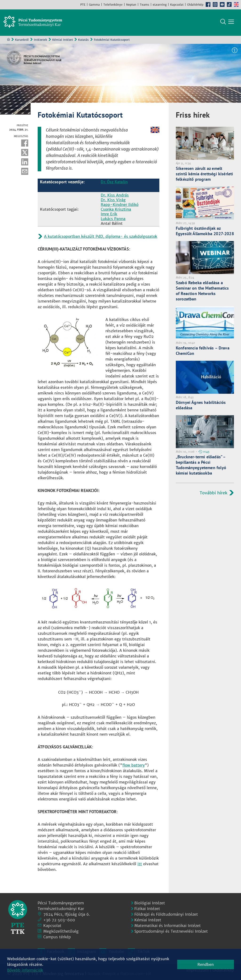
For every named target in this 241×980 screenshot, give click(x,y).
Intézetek (40, 42)
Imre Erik (109, 216)
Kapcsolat (177, 5)
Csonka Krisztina (116, 211)
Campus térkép (57, 937)
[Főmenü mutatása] (231, 24)
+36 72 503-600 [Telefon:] (59, 920)
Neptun (131, 5)
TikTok (229, 4)
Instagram (215, 4)
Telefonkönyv (113, 5)
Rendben (206, 964)
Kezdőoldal (8, 41)
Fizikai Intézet (147, 909)
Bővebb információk (25, 970)
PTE (83, 5)
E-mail (25, 173)
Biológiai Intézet (150, 903)
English (236, 4)
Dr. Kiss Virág (113, 202)
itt (140, 866)
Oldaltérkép (195, 5)
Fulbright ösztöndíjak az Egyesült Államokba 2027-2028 (205, 233)
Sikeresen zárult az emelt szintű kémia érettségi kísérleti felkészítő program (205, 176)
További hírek (213, 495)
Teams (145, 5)
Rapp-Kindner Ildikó (120, 206)
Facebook (208, 4)
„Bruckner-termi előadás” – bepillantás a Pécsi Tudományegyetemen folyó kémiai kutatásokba (201, 467)
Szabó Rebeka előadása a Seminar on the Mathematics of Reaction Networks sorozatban (202, 293)
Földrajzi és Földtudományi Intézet (166, 914)
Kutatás (83, 42)
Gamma (94, 5)
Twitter (25, 154)
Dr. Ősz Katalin (114, 184)
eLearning (160, 5)
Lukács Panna (113, 221)
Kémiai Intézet (63, 42)
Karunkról (22, 42)
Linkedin (25, 164)
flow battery (134, 767)
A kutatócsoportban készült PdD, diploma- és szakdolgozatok (101, 238)
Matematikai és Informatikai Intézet (168, 926)
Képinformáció (235, 52)
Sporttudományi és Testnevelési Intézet (171, 931)
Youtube (222, 4)
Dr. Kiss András (115, 197)
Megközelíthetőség (61, 931)
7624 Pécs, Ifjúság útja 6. (67, 914)
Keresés (223, 24)
